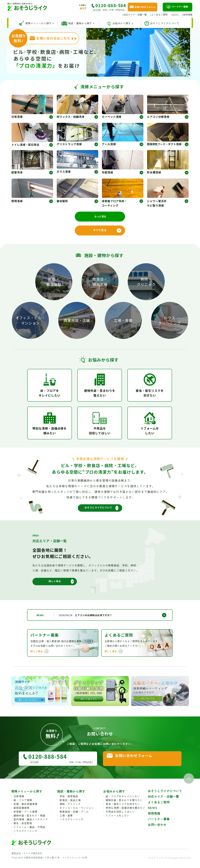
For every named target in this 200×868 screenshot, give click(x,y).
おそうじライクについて (165, 797)
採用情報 (187, 15)
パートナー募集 (159, 825)
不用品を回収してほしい (120, 818)
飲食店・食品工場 (100, 283)
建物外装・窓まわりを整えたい (124, 806)
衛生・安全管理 (23, 829)
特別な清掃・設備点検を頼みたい (125, 814)
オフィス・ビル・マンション (30, 321)
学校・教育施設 (54, 283)
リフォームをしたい (118, 821)
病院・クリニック (146, 283)
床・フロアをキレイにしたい (123, 802)
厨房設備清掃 (21, 814)
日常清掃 (19, 802)
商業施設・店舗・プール (74, 818)
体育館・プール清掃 (25, 818)
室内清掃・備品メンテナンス (31, 825)
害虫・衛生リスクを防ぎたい (123, 810)
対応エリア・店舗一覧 (134, 15)
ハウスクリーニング (170, 321)
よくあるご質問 (159, 15)
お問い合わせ (157, 831)
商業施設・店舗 (77, 321)
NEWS (175, 15)
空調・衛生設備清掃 (25, 810)
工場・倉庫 (123, 321)
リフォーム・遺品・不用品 (29, 833)
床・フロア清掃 (23, 806)
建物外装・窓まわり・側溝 (29, 821)
